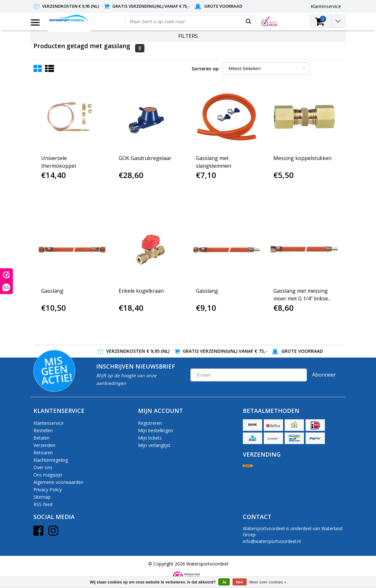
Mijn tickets (150, 438)
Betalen (41, 438)
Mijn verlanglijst (154, 445)
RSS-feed (43, 504)
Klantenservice (49, 423)
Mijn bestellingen (156, 430)
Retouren (43, 453)
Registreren (150, 423)
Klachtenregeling (51, 460)
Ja (224, 582)
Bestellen (43, 430)
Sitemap (42, 497)
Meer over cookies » (268, 582)
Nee (240, 582)
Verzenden (44, 445)
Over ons (43, 467)
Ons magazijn (48, 475)
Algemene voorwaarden (58, 482)
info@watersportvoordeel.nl (272, 541)
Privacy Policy (48, 490)
